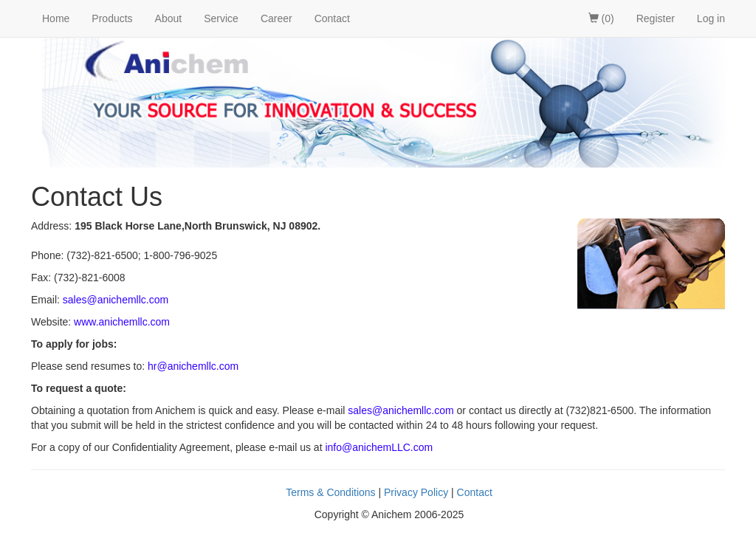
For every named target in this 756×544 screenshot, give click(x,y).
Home (56, 18)
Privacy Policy (416, 492)
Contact (332, 18)
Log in (711, 18)
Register (656, 18)
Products (112, 18)
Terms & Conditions (330, 492)
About (169, 18)
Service (221, 18)
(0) (601, 18)
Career (276, 18)
